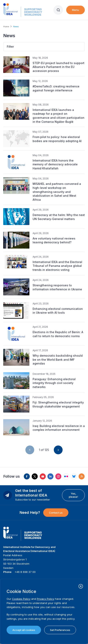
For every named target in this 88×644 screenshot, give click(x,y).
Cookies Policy (21, 599)
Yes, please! (73, 495)
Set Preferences (60, 630)
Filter (10, 47)
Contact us (56, 513)
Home (6, 27)
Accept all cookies (24, 630)
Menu (75, 10)
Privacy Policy (45, 599)
